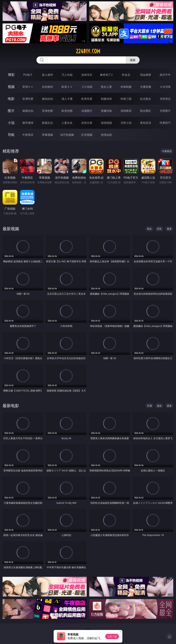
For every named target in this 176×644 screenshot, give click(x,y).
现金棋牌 (146, 75)
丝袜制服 (126, 87)
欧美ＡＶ (67, 87)
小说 (11, 123)
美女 (149, 229)
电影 (11, 99)
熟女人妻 (106, 87)
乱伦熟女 (146, 99)
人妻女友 (67, 123)
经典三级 (126, 99)
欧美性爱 (87, 99)
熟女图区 (146, 111)
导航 (11, 135)
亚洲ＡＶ (28, 87)
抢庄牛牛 (165, 75)
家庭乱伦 (47, 123)
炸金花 (126, 75)
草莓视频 (47, 135)
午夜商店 (28, 135)
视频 (11, 87)
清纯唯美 (126, 111)
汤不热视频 (67, 135)
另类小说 (126, 123)
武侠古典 (87, 123)
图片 (11, 111)
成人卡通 (67, 99)
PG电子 (28, 75)
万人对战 (67, 75)
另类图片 (165, 111)
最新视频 (11, 229)
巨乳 (159, 229)
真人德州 (47, 75)
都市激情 (28, 123)
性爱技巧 (165, 123)
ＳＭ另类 (165, 87)
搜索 (133, 60)
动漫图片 (87, 111)
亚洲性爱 (28, 99)
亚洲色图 (47, 111)
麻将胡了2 (106, 75)
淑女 (159, 406)
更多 (169, 229)
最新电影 (11, 405)
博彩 (11, 75)
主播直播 (146, 87)
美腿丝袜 (106, 111)
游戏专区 (87, 75)
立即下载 (112, 636)
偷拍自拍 (47, 99)
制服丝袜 (106, 99)
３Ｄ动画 (87, 87)
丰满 (149, 406)
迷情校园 (106, 123)
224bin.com (88, 51)
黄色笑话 (146, 123)
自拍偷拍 (47, 87)
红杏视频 (87, 135)
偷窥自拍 (28, 111)
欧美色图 (67, 111)
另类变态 (165, 99)
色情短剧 (106, 135)
